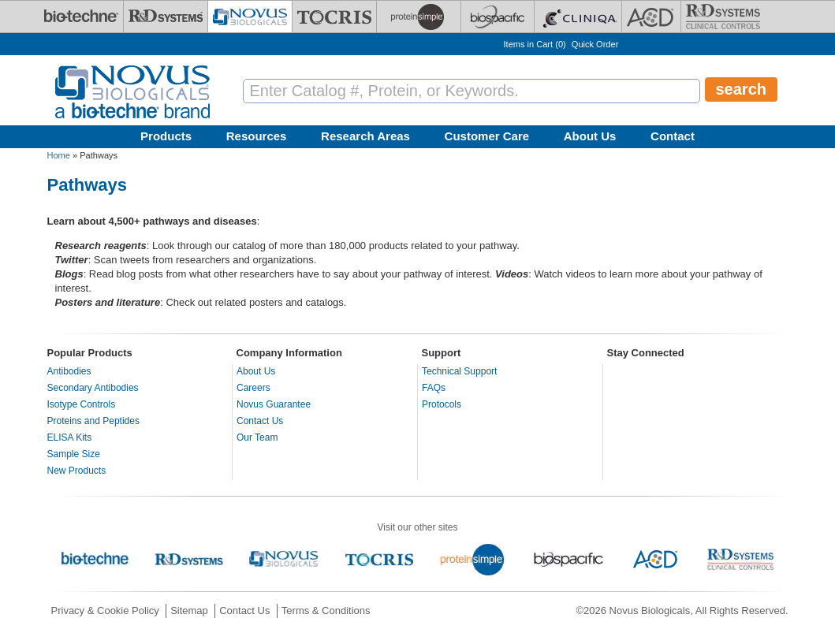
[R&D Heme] (723, 17)
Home (59, 155)
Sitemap (189, 610)
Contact (673, 136)
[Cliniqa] (578, 17)
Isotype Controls (82, 404)
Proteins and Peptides (93, 421)
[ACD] (651, 17)
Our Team (257, 437)
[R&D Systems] (166, 17)
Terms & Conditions (326, 610)
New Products (77, 471)
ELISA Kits (70, 437)
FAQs (434, 388)
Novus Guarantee (274, 404)
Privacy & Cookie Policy (105, 610)
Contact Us (260, 421)
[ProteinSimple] (419, 17)
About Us (590, 136)
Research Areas (365, 136)
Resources (257, 136)
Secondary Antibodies (93, 388)
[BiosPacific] (498, 17)
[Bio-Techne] (81, 17)
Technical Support (459, 371)
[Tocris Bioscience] (334, 17)
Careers (253, 388)
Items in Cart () (535, 44)
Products (166, 136)
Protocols (442, 404)
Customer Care (487, 136)
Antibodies (69, 371)
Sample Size (74, 454)
